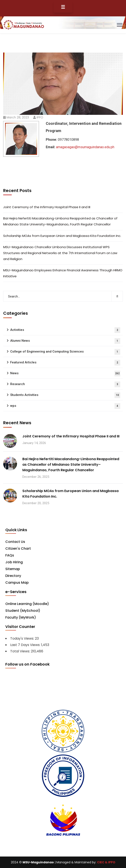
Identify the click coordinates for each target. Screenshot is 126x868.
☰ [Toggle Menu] (63, 7)
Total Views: (21, 651)
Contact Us (15, 542)
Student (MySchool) (23, 611)
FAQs (10, 555)
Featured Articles (65, 363)
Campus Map (17, 583)
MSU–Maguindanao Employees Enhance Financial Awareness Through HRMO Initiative (63, 273)
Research (65, 384)
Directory (13, 576)
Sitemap (13, 569)
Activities (65, 330)
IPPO (40, 117)
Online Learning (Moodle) (27, 604)
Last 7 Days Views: (26, 645)
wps (65, 406)
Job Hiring (14, 562)
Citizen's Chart (18, 549)
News (65, 374)
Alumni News (65, 341)
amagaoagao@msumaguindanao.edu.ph (85, 147)
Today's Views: (23, 638)
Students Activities (65, 395)
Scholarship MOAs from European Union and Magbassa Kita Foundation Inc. (62, 236)
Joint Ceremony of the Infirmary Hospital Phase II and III (47, 207)
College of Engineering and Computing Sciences (65, 352)
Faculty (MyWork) (21, 617)
